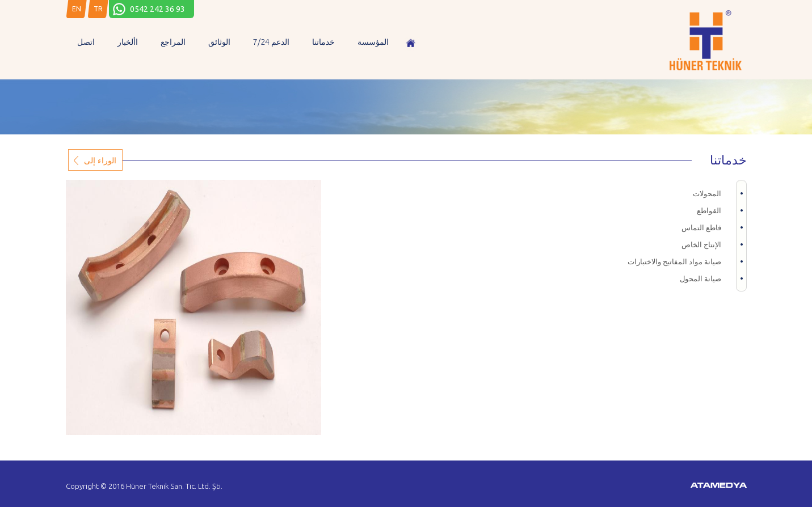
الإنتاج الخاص (701, 244)
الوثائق (219, 42)
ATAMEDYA (719, 486)
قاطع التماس (701, 227)
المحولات (707, 193)
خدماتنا (323, 42)
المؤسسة (373, 42)
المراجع (173, 42)
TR (98, 9)
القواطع (709, 210)
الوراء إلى (100, 160)
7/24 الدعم (271, 42)
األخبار (128, 42)
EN (77, 9)
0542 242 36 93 (157, 9)
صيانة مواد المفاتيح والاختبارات (674, 261)
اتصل (86, 42)
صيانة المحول (700, 278)
